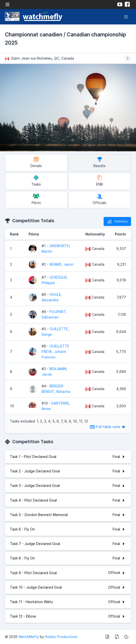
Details (36, 162)
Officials (100, 199)
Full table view (108, 427)
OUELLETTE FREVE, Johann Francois (55, 352)
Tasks (36, 181)
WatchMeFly (29, 637)
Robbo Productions (61, 637)
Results (100, 162)
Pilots (36, 199)
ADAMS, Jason (61, 264)
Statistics (117, 221)
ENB (100, 181)
